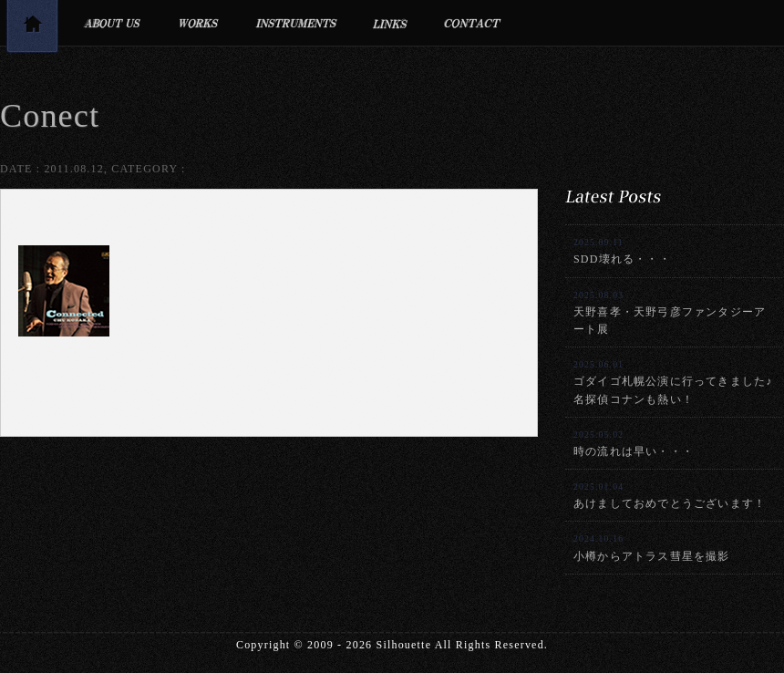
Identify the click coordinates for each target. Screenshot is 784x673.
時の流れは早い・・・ (634, 444)
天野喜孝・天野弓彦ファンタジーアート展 (670, 313)
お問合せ (473, 23)
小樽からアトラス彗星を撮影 (652, 548)
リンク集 (391, 23)
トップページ (32, 30)
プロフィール (112, 23)
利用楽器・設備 (296, 23)
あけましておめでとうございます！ (670, 496)
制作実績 (198, 23)
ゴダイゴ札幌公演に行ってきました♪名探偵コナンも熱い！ (673, 382)
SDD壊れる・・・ (622, 251)
